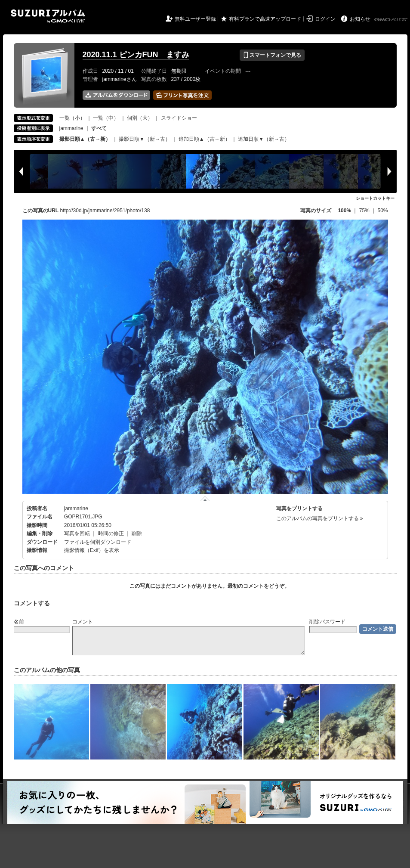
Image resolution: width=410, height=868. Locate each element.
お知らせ (360, 19)
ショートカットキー (375, 198)
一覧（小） (72, 118)
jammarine (71, 128)
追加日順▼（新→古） (264, 139)
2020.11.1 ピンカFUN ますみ (136, 55)
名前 (19, 622)
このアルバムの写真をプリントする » (320, 518)
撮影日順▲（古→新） (85, 139)
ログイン (325, 19)
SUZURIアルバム (48, 16)
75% (365, 211)
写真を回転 (77, 533)
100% (344, 211)
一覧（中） (106, 118)
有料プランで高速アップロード (265, 19)
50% (382, 211)
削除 (137, 533)
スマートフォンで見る (272, 55)
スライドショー (179, 118)
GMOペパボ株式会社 (392, 20)
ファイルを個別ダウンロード (98, 542)
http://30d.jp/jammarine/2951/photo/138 (105, 211)
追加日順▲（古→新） (204, 139)
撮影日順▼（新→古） (145, 139)
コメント (83, 622)
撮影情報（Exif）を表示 (92, 550)
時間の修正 (111, 533)
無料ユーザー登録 (195, 19)
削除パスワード (327, 622)
